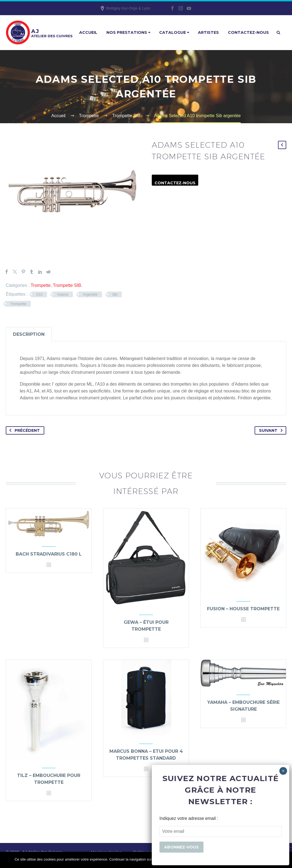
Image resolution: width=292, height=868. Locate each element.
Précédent (24, 430)
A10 (39, 294)
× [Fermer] (283, 771)
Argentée (90, 294)
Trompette (40, 285)
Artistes (208, 32)
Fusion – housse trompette (243, 609)
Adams (63, 294)
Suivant (272, 430)
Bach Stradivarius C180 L (49, 554)
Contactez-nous (248, 32)
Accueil (88, 32)
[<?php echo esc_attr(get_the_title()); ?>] (49, 565)
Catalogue (174, 32)
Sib (115, 294)
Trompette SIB (67, 285)
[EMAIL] (221, 831)
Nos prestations (128, 32)
